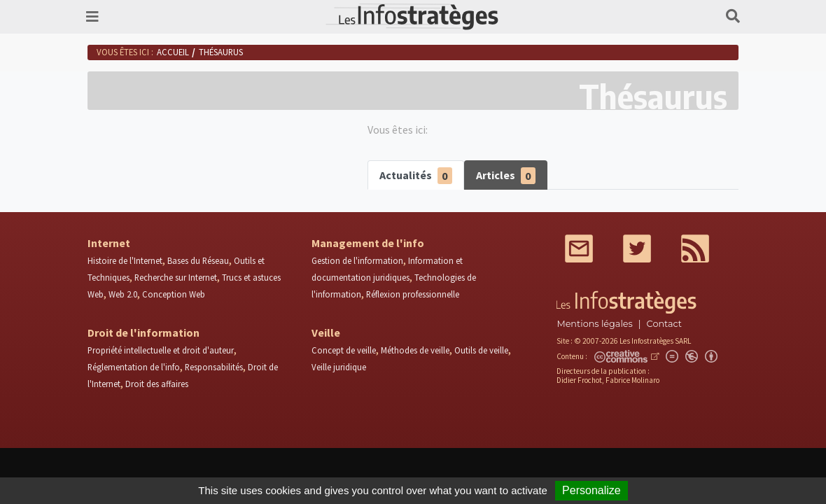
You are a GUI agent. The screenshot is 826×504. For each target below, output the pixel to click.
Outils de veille (481, 350)
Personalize (591, 490)
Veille (326, 332)
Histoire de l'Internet (125, 260)
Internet (109, 243)
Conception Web (174, 294)
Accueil (173, 52)
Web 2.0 (123, 294)
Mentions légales (594, 324)
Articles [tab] (506, 176)
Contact (664, 324)
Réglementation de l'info (134, 367)
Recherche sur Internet (176, 277)
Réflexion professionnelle (413, 294)
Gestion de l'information (357, 260)
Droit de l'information (143, 332)
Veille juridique (339, 367)
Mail (579, 248)
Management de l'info (368, 243)
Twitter (637, 248)
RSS (695, 248)
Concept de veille (344, 350)
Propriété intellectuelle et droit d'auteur (161, 350)
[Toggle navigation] (92, 17)
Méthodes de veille (415, 350)
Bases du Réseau (198, 260)
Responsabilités (214, 367)
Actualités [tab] (416, 176)
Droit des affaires (157, 384)
